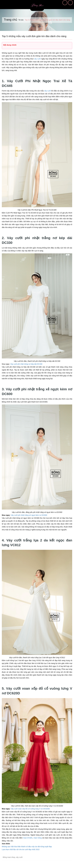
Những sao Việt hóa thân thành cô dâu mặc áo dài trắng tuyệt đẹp (27, 847)
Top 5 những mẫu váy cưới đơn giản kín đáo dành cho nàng (34, 36)
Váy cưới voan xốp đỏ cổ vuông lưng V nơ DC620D (30, 809)
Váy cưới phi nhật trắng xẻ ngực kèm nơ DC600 (29, 515)
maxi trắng (37, 838)
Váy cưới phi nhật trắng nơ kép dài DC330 (26, 364)
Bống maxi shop (9, 857)
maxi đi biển (28, 838)
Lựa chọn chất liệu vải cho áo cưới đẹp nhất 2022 (21, 849)
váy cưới (37, 59)
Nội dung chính (10, 45)
